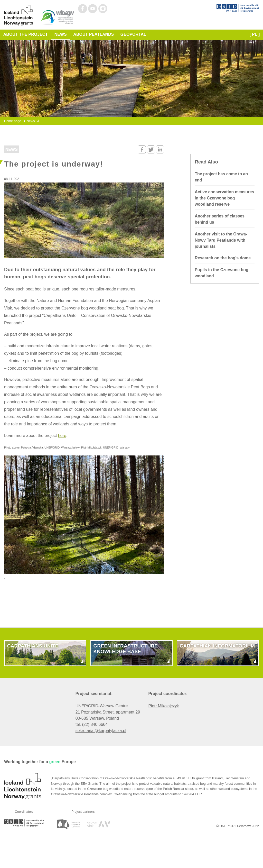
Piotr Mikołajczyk (163, 706)
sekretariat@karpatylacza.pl (101, 731)
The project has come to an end (221, 177)
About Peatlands (93, 34)
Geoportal (133, 34)
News (61, 34)
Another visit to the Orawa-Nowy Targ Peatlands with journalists (221, 240)
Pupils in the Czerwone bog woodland (222, 273)
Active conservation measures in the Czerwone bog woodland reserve (224, 198)
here (62, 436)
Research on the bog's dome (223, 258)
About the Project (26, 34)
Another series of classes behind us (220, 219)
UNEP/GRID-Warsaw (235, 826)
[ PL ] (255, 34)
